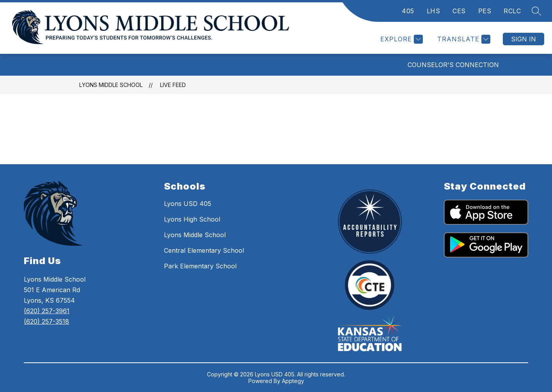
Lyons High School (192, 219)
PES (485, 11)
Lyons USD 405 (188, 204)
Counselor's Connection (453, 65)
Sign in (524, 39)
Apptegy (293, 381)
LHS (434, 11)
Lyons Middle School (111, 85)
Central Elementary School (204, 250)
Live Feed (173, 85)
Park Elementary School (200, 266)
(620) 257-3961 (47, 311)
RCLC (512, 11)
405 (408, 11)
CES (459, 11)
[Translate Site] (463, 39)
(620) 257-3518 (46, 321)
